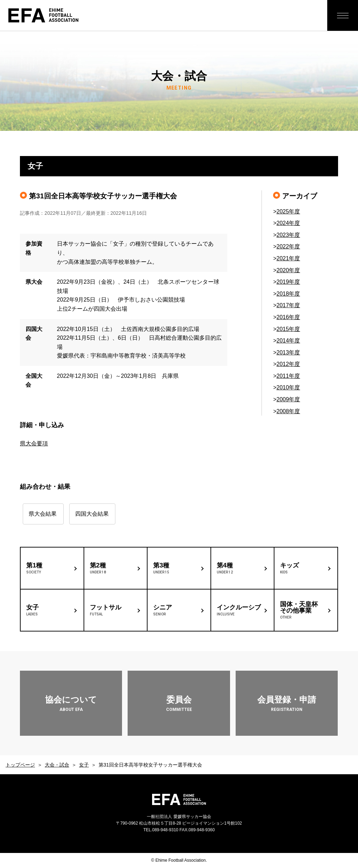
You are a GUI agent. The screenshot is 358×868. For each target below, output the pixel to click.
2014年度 (288, 341)
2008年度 (288, 411)
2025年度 (288, 211)
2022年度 (288, 246)
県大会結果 (43, 514)
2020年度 (288, 270)
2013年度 (288, 352)
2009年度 (288, 399)
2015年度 (288, 329)
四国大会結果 (102, 514)
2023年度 (288, 235)
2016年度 (288, 317)
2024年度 (288, 223)
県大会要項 (34, 443)
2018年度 (288, 294)
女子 (84, 765)
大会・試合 (57, 765)
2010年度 (288, 387)
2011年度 (288, 376)
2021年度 (288, 258)
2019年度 (288, 282)
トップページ (20, 765)
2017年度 (288, 305)
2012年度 (288, 364)
